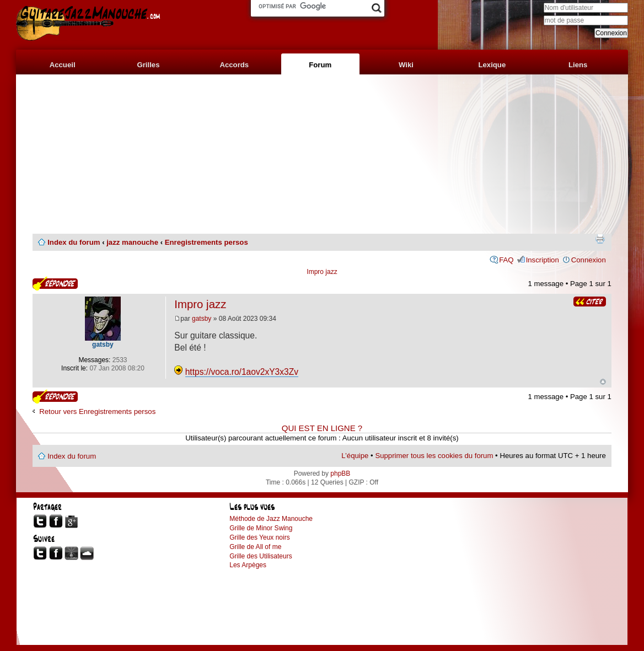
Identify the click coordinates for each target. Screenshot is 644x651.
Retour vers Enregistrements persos (97, 411)
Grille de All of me (255, 547)
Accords (234, 65)
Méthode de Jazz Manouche (271, 519)
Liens (578, 65)
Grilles (148, 65)
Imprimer (600, 239)
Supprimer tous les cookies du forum (434, 456)
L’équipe (355, 456)
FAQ (506, 260)
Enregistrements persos (206, 242)
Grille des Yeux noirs (259, 537)
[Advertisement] (322, 154)
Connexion (589, 260)
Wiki (406, 65)
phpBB (340, 474)
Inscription (543, 260)
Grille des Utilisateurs (261, 556)
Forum (320, 65)
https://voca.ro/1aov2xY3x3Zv (242, 372)
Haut (603, 382)
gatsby (202, 319)
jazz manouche (132, 242)
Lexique (492, 65)
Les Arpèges (248, 565)
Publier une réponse (55, 284)
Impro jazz (322, 272)
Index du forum (74, 242)
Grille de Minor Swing (261, 528)
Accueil (63, 65)
